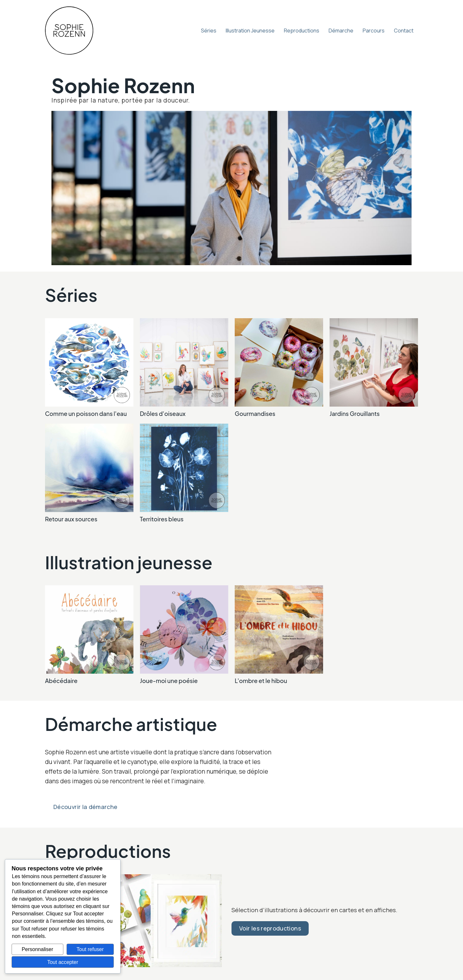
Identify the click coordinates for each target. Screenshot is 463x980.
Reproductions (302, 31)
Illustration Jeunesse (250, 31)
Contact (404, 31)
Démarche (341, 31)
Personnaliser (37, 949)
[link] (89, 368)
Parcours (374, 31)
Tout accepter (63, 962)
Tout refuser (90, 949)
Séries (209, 31)
